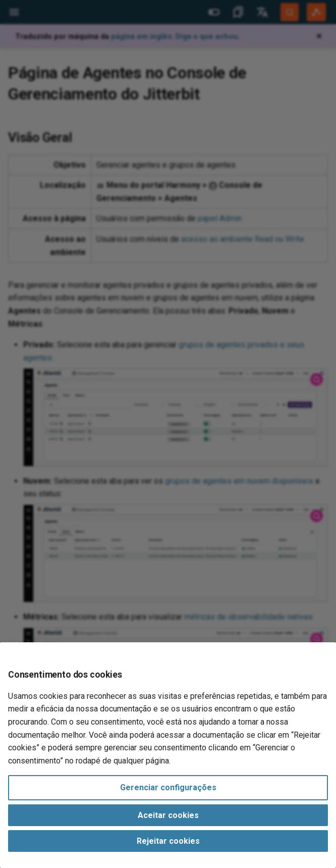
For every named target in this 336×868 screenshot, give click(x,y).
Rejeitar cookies (168, 841)
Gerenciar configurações (168, 787)
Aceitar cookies (168, 815)
